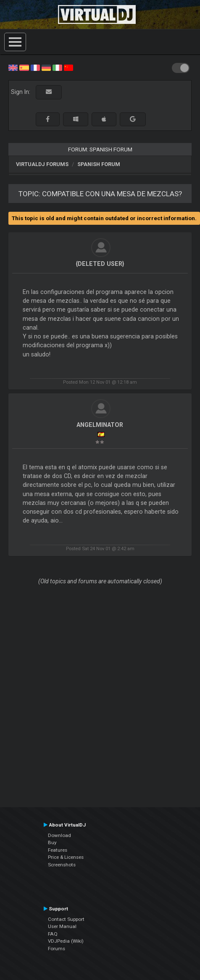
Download (59, 835)
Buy (52, 842)
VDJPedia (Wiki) (66, 941)
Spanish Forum (99, 164)
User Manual (62, 926)
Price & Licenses (66, 857)
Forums (57, 949)
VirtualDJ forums (42, 164)
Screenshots (62, 865)
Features (58, 850)
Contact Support (66, 919)
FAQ (53, 934)
